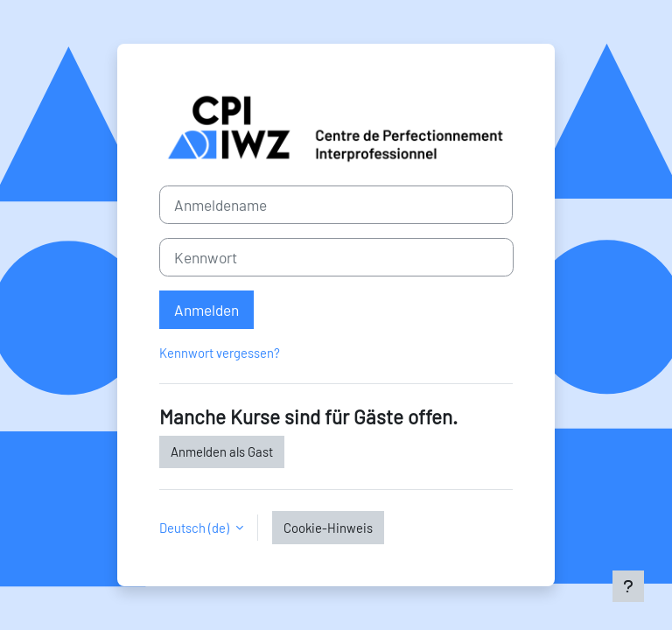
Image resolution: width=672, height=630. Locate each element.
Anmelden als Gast (222, 451)
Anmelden (206, 310)
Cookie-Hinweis (328, 528)
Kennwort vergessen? (220, 353)
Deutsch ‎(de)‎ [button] (196, 528)
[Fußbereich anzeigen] (628, 586)
